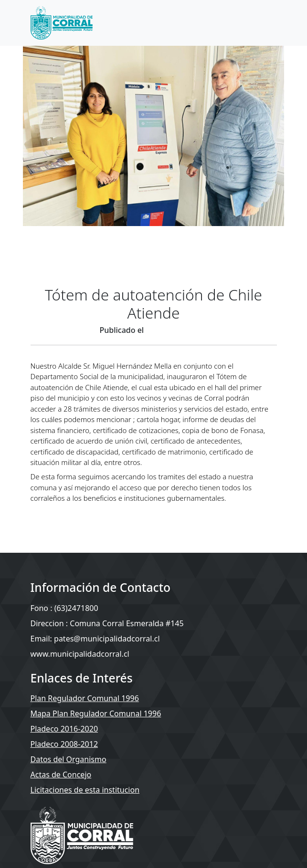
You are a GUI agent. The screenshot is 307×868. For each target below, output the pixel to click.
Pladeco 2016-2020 (64, 729)
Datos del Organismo (69, 759)
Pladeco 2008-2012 (64, 744)
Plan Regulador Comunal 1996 (85, 698)
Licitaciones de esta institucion (85, 790)
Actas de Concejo (61, 775)
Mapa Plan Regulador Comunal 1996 (96, 713)
